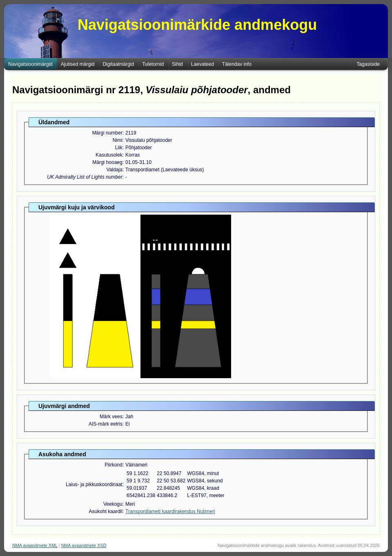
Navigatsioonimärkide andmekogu (197, 25)
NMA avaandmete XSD (84, 545)
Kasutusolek (109, 155)
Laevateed (203, 64)
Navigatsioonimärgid (30, 64)
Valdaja (115, 170)
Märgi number (107, 133)
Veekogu (113, 504)
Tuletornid (153, 64)
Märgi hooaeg (107, 162)
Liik (119, 148)
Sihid (177, 64)
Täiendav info (237, 64)
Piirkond (113, 465)
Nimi (118, 140)
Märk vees (111, 417)
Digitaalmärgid (118, 64)
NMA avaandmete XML (35, 545)
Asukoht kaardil (106, 511)
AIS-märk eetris (106, 424)
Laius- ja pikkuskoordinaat (94, 484)
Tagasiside (368, 64)
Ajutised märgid (78, 64)
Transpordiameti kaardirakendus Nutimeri (170, 511)
